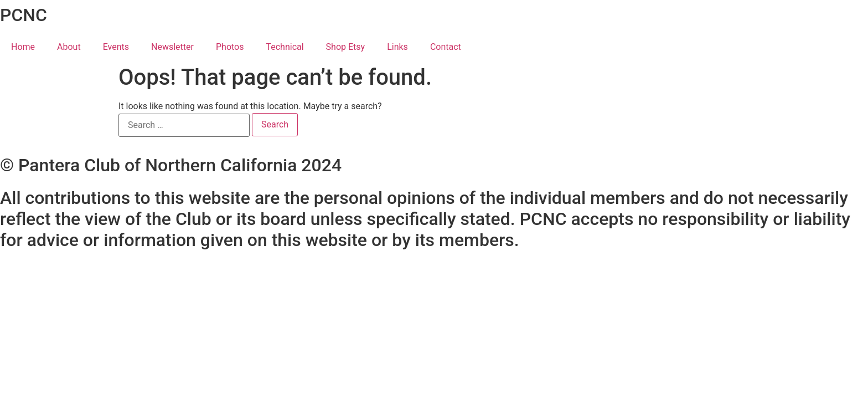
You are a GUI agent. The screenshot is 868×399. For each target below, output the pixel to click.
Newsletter (172, 47)
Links (397, 47)
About (69, 47)
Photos (230, 47)
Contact (446, 47)
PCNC (24, 15)
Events (116, 47)
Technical (285, 47)
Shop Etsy (346, 47)
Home (23, 47)
